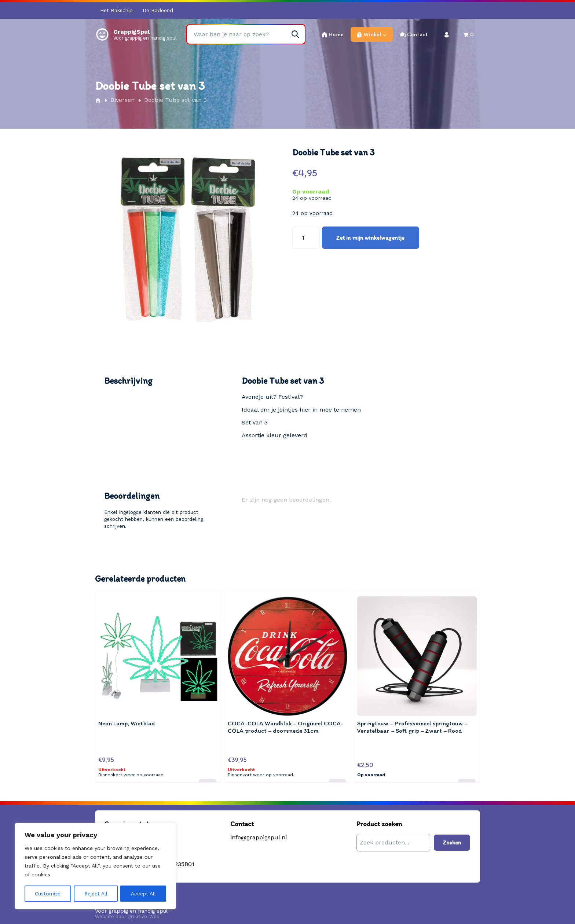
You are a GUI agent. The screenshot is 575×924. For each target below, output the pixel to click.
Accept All (143, 894)
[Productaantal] (306, 238)
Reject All (96, 894)
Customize (48, 894)
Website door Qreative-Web (127, 912)
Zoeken (452, 838)
